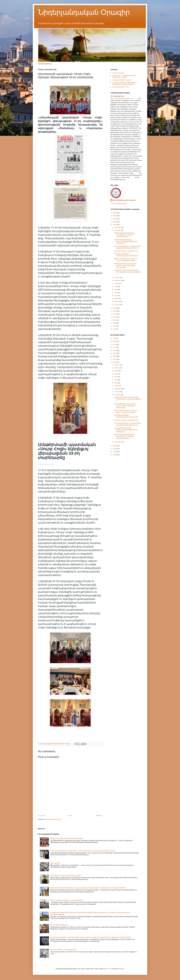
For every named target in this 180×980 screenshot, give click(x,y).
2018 (114, 317)
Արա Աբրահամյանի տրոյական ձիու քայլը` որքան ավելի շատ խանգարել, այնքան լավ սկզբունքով (90, 937)
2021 (114, 308)
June (116, 290)
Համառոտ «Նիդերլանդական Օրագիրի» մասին (124, 76)
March (117, 298)
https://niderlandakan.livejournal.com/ (122, 98)
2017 (114, 320)
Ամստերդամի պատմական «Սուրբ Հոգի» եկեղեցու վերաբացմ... (125, 265)
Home (71, 816)
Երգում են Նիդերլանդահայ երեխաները (67, 838)
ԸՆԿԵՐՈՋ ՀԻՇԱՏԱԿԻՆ (59, 925)
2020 (114, 311)
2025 (114, 216)
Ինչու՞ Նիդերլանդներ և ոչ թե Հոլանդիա (67, 900)
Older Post (99, 816)
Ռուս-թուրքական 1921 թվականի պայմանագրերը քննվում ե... (127, 247)
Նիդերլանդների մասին (122, 80)
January (117, 304)
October (117, 278)
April (116, 295)
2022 (114, 225)
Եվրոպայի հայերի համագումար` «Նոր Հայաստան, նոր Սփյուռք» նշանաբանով (83, 851)
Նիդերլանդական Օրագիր (84, 12)
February (117, 301)
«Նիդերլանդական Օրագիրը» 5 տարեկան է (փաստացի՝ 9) (125, 83)
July (116, 286)
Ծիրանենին (55, 863)
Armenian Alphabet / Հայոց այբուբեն (63, 950)
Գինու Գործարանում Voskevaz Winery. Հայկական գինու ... (126, 260)
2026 (114, 213)
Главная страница (118, 73)
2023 (114, 222)
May (116, 292)
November (118, 230)
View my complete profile (118, 204)
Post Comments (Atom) (54, 819)
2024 (114, 219)
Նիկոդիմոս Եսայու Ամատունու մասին (66, 875)
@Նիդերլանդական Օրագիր (124, 200)
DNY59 (108, 969)
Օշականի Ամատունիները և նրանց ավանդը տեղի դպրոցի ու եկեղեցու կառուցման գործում (88, 888)
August (117, 284)
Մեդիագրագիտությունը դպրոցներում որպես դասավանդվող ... (124, 235)
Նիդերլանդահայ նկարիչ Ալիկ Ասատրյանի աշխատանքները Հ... (128, 272)
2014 (114, 329)
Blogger (122, 969)
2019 (114, 314)
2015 (114, 326)
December (118, 227)
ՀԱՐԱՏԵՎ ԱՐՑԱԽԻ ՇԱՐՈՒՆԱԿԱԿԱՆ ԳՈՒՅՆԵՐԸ (126, 255)
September (118, 281)
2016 (114, 323)
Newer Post (42, 816)
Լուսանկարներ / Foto (121, 87)
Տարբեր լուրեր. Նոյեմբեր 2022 (126, 251)
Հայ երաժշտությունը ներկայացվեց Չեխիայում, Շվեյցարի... (126, 241)
